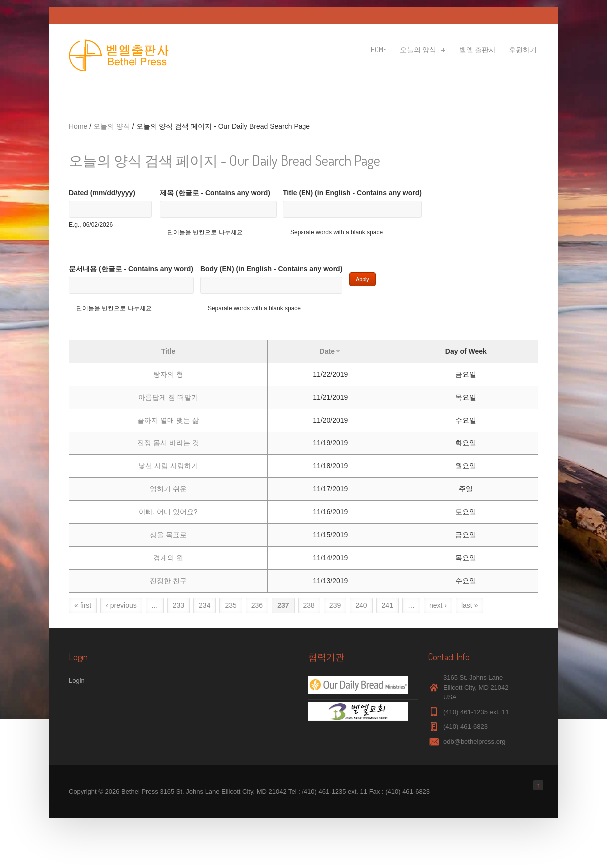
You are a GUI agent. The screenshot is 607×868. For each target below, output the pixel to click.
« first (83, 605)
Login (77, 680)
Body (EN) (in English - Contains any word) (271, 269)
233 (178, 605)
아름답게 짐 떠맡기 (168, 397)
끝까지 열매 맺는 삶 (168, 420)
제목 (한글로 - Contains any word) (215, 193)
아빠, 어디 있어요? (168, 512)
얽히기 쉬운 (168, 489)
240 (361, 605)
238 (309, 605)
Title (168, 351)
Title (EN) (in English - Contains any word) (352, 193)
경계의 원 (168, 558)
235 (230, 605)
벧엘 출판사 (477, 50)
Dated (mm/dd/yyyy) (102, 193)
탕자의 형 (168, 374)
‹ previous (121, 605)
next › (438, 605)
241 (388, 605)
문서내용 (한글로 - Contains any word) (131, 269)
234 (204, 605)
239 (335, 605)
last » (469, 605)
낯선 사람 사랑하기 (168, 466)
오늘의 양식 (422, 51)
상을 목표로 (168, 535)
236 (257, 605)
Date (331, 351)
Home (379, 50)
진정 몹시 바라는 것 (168, 443)
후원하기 (523, 50)
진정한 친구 (168, 581)
